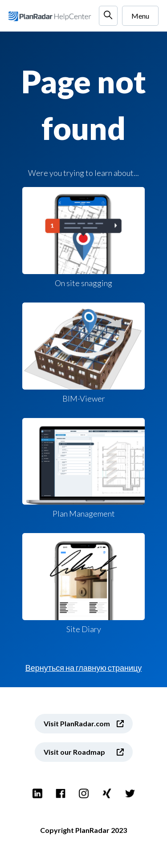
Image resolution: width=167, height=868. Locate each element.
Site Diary (83, 583)
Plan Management (83, 468)
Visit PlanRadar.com (77, 723)
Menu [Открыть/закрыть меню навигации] (140, 16)
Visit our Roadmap (74, 752)
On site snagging (83, 237)
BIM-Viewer (83, 353)
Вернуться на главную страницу (84, 668)
